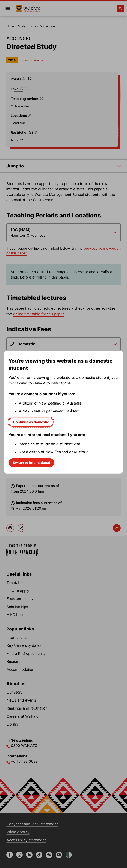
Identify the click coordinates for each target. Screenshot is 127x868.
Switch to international (31, 463)
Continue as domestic (31, 422)
